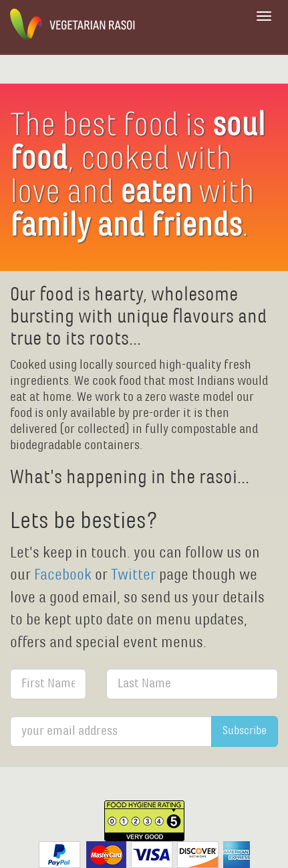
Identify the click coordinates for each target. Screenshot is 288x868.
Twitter (133, 576)
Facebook (64, 576)
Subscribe (245, 731)
